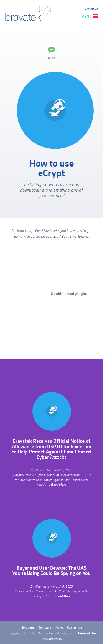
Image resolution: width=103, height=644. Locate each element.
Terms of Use (87, 633)
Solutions (28, 628)
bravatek (30, 14)
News (59, 628)
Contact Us (91, 9)
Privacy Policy (52, 639)
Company (45, 628)
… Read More (57, 485)
